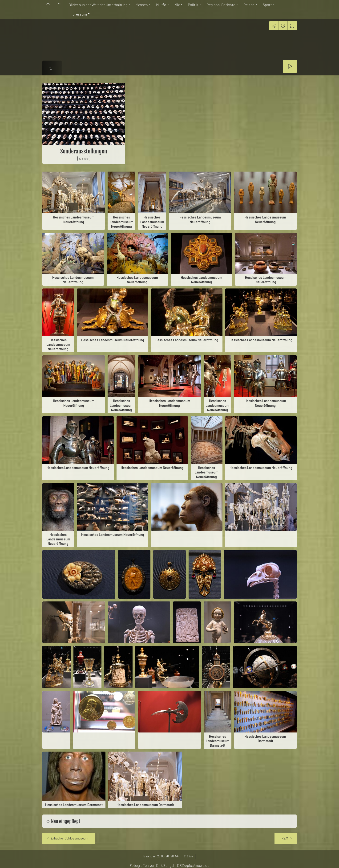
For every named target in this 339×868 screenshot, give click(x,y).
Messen (142, 5)
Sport (267, 5)
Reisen (249, 5)
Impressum (78, 14)
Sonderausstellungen (84, 151)
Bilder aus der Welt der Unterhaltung (98, 5)
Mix (177, 5)
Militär (161, 5)
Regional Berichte (221, 5)
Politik (193, 5)
